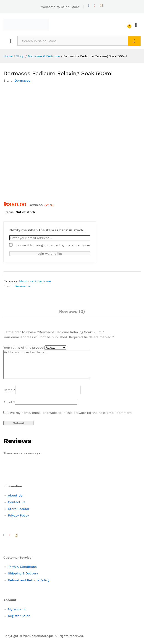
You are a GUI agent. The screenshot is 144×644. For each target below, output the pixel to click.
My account (17, 615)
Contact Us (17, 507)
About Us (15, 501)
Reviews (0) (72, 311)
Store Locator (19, 514)
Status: (9, 212)
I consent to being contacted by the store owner (50, 245)
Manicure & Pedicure (35, 281)
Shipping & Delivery (23, 579)
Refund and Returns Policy (29, 586)
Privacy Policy (18, 521)
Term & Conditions (22, 572)
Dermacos (22, 80)
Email (9, 408)
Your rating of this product (24, 347)
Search (134, 41)
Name (9, 395)
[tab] (72, 313)
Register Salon (19, 621)
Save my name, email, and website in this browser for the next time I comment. (70, 418)
